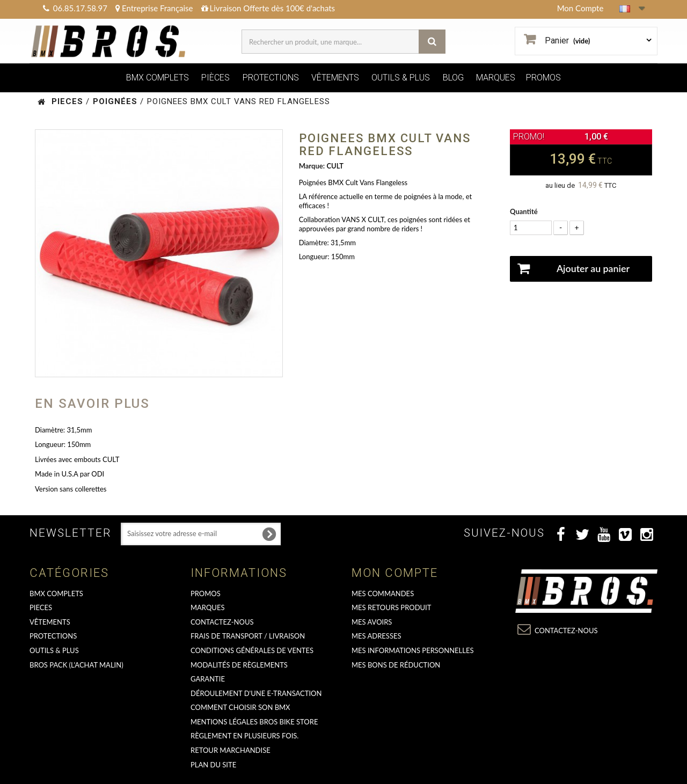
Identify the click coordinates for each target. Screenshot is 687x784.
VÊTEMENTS (335, 78)
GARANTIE (208, 679)
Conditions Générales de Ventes (252, 650)
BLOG (453, 78)
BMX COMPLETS (158, 78)
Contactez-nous (222, 622)
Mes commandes (383, 594)
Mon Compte (580, 8)
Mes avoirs (372, 622)
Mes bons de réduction (396, 665)
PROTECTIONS (271, 78)
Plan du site (213, 765)
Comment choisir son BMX (240, 707)
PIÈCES (215, 78)
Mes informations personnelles (413, 650)
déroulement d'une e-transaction (256, 693)
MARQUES (496, 78)
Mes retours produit (391, 607)
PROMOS (543, 78)
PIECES (41, 607)
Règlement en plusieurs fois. (244, 736)
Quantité (524, 211)
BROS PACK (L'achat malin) (76, 665)
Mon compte (395, 573)
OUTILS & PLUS (401, 78)
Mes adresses (377, 636)
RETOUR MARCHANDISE (231, 750)
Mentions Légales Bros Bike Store (254, 722)
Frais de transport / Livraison (248, 636)
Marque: (312, 166)
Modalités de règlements (239, 665)
